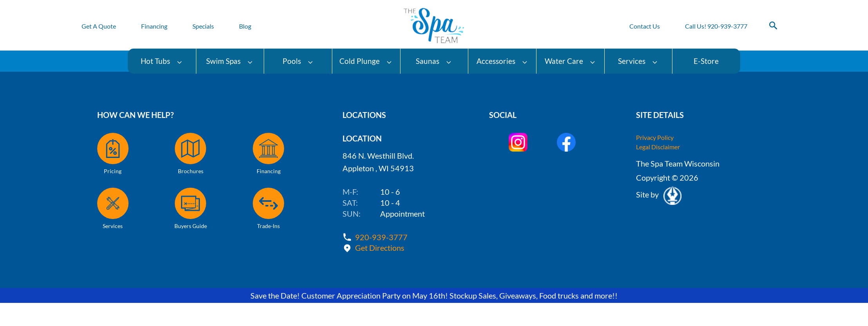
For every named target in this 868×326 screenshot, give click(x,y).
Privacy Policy (655, 137)
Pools (298, 61)
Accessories (502, 61)
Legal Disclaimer (658, 147)
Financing (154, 26)
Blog (245, 26)
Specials (203, 26)
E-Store (706, 61)
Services (638, 61)
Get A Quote (99, 26)
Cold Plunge (366, 61)
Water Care (570, 61)
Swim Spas (230, 61)
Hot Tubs (162, 61)
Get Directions (380, 248)
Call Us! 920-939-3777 (716, 26)
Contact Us (645, 26)
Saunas (434, 61)
